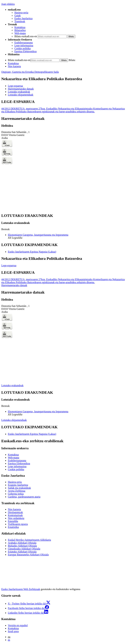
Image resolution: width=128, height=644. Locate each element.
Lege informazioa (17, 466)
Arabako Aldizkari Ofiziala (22, 543)
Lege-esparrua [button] (15, 86)
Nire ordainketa (16, 518)
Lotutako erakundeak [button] (19, 92)
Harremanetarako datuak (14, 285)
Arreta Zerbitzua (17, 491)
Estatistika (13, 527)
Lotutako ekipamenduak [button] (21, 95)
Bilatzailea (20, 30)
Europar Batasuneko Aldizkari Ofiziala (28, 555)
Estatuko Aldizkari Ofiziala (22, 552)
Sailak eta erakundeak (19, 488)
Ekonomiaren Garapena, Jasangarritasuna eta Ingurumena (38, 235)
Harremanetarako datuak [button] (21, 89)
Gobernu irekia (16, 494)
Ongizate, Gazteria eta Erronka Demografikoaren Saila (30, 72)
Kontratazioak (15, 515)
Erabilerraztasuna (24, 43)
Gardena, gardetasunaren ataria (24, 497)
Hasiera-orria (21, 13)
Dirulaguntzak (15, 512)
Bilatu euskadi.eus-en (26, 36)
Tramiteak (20, 21)
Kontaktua (20, 27)
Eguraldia (13, 521)
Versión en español (18, 625)
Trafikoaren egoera (18, 524)
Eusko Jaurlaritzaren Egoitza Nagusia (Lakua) (32, 252)
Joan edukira (8, 4)
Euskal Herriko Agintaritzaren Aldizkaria (29, 540)
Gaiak (18, 15)
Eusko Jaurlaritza (23, 18)
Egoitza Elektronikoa (26, 51)
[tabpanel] (64, 106)
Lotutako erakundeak (12, 385)
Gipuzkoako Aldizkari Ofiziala (24, 549)
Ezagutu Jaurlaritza (18, 485)
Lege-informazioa (24, 45)
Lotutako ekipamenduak (14, 420)
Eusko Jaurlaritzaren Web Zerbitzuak (21, 589)
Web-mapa (20, 33)
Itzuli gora (13, 631)
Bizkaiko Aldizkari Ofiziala (22, 546)
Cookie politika (23, 48)
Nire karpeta (14, 66)
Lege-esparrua (9, 265)
